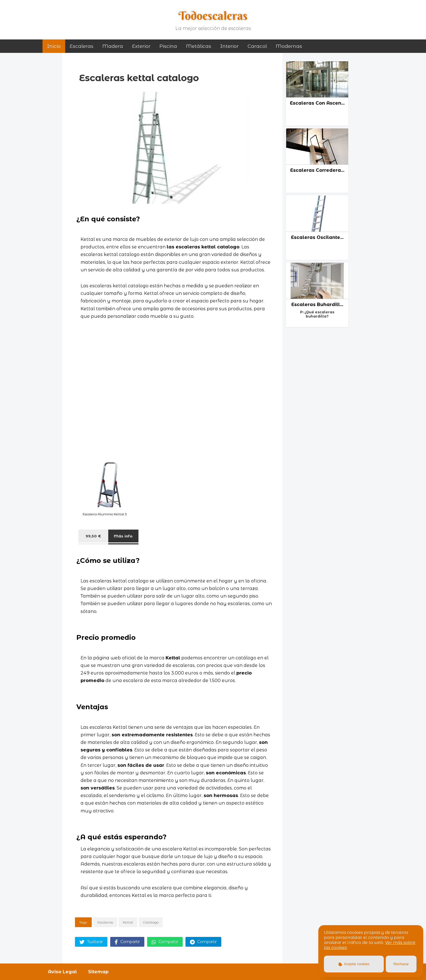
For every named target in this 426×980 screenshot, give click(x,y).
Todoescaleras (213, 16)
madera (113, 46)
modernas (289, 46)
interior (229, 46)
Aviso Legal (63, 972)
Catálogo (151, 922)
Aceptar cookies (354, 964)
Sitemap (98, 972)
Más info (123, 536)
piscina (168, 46)
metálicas (199, 46)
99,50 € (93, 536)
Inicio (54, 46)
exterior (141, 46)
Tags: (83, 922)
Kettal (128, 922)
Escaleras (82, 46)
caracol (257, 46)
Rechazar (401, 964)
